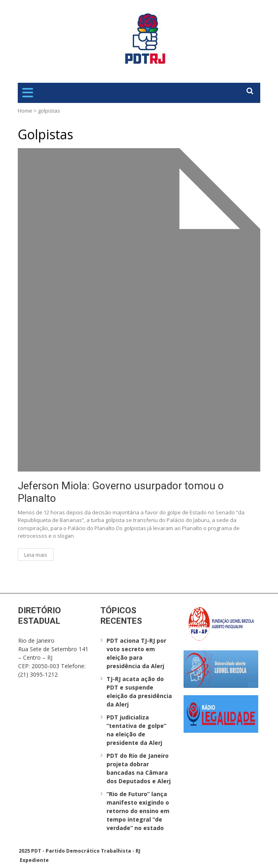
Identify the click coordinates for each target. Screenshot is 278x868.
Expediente (34, 860)
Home (25, 111)
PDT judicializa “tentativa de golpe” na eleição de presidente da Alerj (136, 730)
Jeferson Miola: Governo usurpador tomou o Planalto (121, 492)
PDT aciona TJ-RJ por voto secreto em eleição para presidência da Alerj (136, 653)
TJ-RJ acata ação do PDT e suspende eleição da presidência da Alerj (139, 692)
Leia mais (36, 555)
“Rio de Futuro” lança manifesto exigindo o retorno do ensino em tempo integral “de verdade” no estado (138, 811)
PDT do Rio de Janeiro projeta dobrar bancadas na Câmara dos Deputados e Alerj (139, 768)
